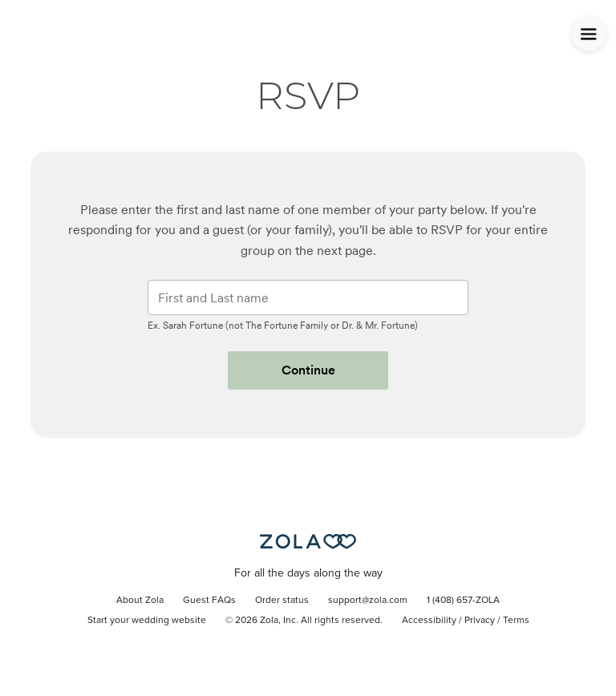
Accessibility (429, 621)
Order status (282, 601)
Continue (308, 370)
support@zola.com (368, 601)
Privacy (480, 621)
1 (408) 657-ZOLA (463, 601)
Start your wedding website (147, 621)
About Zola (140, 601)
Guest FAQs (209, 601)
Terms (516, 621)
